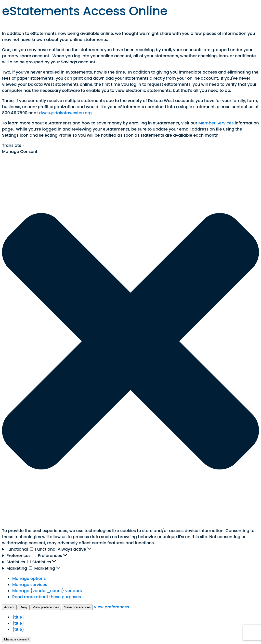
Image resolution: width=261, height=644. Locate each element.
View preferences (46, 607)
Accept (9, 607)
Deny (24, 607)
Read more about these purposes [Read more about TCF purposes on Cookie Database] (47, 597)
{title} (18, 617)
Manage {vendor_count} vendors (47, 591)
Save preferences (77, 607)
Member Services (216, 123)
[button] (130, 341)
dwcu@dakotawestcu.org (65, 113)
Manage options (29, 578)
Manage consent (17, 639)
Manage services (30, 585)
